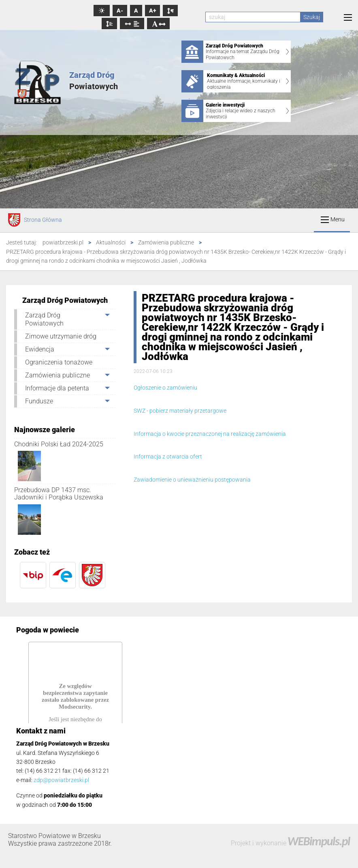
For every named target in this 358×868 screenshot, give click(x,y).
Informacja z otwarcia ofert (168, 457)
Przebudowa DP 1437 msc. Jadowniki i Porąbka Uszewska (59, 494)
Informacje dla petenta (57, 388)
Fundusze (39, 401)
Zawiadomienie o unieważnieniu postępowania (192, 480)
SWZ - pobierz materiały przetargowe (181, 411)
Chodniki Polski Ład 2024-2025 (59, 444)
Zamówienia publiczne (58, 375)
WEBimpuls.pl (319, 841)
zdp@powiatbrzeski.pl (61, 780)
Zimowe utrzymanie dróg (61, 336)
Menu (333, 220)
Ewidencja (40, 349)
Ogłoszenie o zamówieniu (165, 388)
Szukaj (312, 17)
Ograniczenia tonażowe (59, 362)
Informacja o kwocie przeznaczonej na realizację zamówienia (210, 434)
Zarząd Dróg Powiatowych (44, 319)
